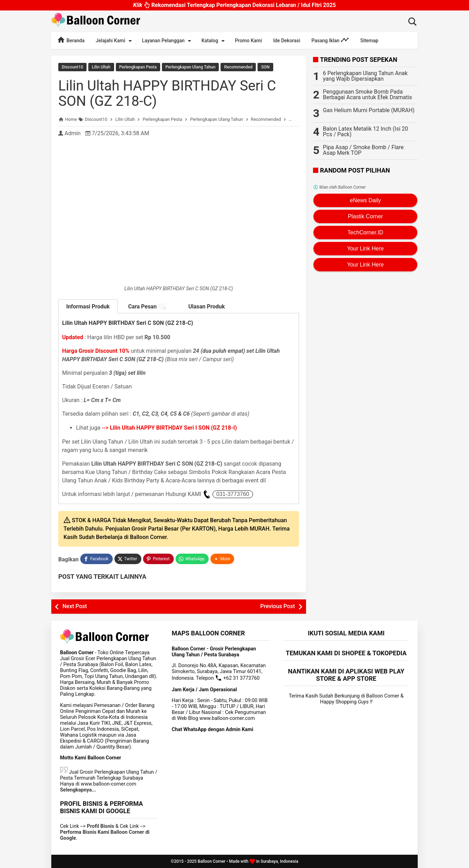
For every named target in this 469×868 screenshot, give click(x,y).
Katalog (214, 41)
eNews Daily (366, 200)
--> (169, 428)
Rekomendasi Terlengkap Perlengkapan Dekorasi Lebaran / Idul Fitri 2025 (234, 7)
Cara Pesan (147, 307)
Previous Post (278, 606)
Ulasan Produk (207, 307)
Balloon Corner (211, 861)
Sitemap (369, 41)
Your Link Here (365, 249)
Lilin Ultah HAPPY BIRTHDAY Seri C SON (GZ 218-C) (167, 93)
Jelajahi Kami (115, 41)
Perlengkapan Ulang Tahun (190, 67)
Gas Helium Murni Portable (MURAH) (369, 110)
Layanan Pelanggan (168, 41)
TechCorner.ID (365, 232)
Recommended (238, 67)
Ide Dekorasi (287, 41)
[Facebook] (96, 559)
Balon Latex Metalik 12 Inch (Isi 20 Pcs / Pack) (365, 132)
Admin (73, 133)
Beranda (71, 40)
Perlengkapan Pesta (138, 67)
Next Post (75, 606)
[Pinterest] (158, 559)
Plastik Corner (365, 216)
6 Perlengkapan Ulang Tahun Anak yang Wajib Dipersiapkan (365, 76)
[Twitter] (128, 559)
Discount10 (72, 67)
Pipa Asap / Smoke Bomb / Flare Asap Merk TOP (363, 150)
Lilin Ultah (101, 67)
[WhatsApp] (192, 559)
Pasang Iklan (330, 40)
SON (265, 67)
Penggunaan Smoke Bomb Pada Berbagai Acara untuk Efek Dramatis (367, 94)
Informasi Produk (88, 307)
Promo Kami (248, 41)
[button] (222, 559)
